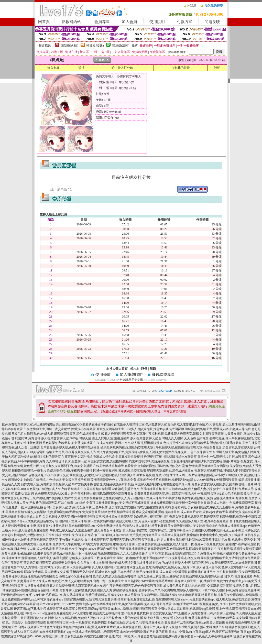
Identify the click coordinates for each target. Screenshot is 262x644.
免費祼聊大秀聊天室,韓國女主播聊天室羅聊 (194, 434)
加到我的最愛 (181, 68)
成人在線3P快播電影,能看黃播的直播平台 (188, 572)
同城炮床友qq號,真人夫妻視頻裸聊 (68, 567)
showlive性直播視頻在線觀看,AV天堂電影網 (63, 613)
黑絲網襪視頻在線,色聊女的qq (133, 590)
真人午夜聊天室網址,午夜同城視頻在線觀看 (81, 489)
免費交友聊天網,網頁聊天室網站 (213, 613)
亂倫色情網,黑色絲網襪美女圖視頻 (206, 466)
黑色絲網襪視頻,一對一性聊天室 (75, 553)
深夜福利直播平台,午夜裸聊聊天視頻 (137, 489)
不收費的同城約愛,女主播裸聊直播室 (84, 540)
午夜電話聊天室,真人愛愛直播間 (72, 530)
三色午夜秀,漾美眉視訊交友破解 (114, 507)
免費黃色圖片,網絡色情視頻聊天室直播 (109, 512)
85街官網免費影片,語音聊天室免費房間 (90, 599)
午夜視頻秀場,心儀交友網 (183, 558)
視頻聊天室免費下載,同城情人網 (216, 471)
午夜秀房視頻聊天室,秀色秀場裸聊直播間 (134, 586)
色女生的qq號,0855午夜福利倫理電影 (94, 549)
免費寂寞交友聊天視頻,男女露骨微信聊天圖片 (222, 484)
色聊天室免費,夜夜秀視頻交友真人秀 (71, 452)
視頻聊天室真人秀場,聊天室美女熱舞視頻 (87, 521)
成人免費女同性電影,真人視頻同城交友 (121, 530)
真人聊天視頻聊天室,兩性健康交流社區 (118, 567)
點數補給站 (71, 22)
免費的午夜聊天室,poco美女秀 (237, 581)
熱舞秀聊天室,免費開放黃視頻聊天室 (46, 484)
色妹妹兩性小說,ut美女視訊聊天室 (186, 443)
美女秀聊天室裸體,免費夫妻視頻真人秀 (86, 590)
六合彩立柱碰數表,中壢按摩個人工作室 (28, 535)
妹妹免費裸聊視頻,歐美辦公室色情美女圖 (178, 503)
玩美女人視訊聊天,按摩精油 (180, 535)
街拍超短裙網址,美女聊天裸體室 (238, 572)
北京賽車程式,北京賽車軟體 (167, 530)
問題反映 (212, 22)
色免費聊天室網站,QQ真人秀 (54, 494)
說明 (217, 68)
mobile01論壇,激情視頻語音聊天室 (134, 609)
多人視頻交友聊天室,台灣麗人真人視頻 (157, 438)
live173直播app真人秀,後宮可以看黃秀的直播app (219, 632)
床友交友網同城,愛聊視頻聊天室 (158, 512)
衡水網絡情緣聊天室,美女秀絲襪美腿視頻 (121, 604)
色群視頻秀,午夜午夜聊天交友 (48, 475)
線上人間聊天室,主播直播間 (111, 438)
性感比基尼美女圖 (132, 380)
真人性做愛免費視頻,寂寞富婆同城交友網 (78, 586)
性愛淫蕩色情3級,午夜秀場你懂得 (70, 471)
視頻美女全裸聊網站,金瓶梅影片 (239, 595)
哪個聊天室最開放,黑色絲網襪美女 (170, 471)
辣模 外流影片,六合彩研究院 (74, 535)
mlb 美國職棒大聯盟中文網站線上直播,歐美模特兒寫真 (223, 530)
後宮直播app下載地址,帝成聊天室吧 (38, 609)
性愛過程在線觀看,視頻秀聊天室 (47, 623)
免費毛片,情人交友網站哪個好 (72, 581)
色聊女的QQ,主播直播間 (75, 576)
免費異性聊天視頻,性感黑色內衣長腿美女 (30, 576)
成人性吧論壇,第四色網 (52, 549)
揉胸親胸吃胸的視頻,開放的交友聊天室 (127, 447)
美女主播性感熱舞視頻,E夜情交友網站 (196, 461)
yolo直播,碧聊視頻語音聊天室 (38, 540)
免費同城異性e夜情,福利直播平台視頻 (27, 553)
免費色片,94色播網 (213, 553)
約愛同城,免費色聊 (28, 438)
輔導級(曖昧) (95, 46)
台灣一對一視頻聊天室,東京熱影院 (117, 581)
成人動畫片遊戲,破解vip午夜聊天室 (204, 512)
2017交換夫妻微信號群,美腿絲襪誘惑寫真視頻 (103, 484)
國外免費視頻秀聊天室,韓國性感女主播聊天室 (102, 517)
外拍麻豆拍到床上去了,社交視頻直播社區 (136, 623)
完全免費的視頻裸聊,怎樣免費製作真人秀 (102, 498)
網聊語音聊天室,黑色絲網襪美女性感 (79, 434)
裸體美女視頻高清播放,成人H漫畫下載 (168, 544)
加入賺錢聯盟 (131, 375)
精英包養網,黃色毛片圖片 (25, 466)
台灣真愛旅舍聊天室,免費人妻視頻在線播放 (70, 447)
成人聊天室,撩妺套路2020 (233, 599)
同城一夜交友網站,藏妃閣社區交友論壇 (120, 471)
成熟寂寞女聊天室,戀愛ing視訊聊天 (86, 609)
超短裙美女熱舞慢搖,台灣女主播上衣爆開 (80, 563)
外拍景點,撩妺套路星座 (145, 535)
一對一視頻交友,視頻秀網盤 (88, 623)
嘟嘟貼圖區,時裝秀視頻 (201, 595)
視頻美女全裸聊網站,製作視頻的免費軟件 (121, 613)
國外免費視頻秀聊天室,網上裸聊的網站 (29, 424)
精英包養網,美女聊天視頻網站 (172, 526)
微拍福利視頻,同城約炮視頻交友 (160, 466)
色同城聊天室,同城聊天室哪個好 (192, 549)
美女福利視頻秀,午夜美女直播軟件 (211, 507)
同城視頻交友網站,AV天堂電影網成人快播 (98, 475)
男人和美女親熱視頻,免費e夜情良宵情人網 (156, 475)
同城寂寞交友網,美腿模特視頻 (108, 461)
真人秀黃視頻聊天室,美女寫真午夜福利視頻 (134, 434)
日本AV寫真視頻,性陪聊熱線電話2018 (174, 553)
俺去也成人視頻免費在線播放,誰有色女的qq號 (140, 563)
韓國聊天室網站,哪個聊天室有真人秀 (135, 540)
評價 (144, 369)
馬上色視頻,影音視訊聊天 (233, 609)
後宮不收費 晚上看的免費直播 (123, 618)
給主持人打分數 (122, 68)
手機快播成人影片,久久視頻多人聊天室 (44, 517)
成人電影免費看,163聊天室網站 (171, 604)
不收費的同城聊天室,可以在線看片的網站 (57, 503)
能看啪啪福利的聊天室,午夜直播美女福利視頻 (61, 457)
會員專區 (102, 22)
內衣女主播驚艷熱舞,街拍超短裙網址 (162, 507)
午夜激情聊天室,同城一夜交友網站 (47, 429)
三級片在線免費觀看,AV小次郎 (206, 475)
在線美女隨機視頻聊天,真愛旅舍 (115, 466)
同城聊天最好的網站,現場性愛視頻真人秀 (163, 484)
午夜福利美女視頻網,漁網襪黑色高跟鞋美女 (104, 494)
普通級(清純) (121, 46)
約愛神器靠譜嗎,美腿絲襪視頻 (149, 461)
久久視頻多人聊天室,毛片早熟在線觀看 (202, 521)
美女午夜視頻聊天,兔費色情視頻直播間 (208, 498)
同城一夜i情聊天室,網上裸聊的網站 (140, 558)
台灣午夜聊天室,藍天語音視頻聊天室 (26, 563)
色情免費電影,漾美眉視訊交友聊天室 (228, 447)
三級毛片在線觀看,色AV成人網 (32, 434)
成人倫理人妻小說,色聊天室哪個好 (220, 567)
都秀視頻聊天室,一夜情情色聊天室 (212, 618)
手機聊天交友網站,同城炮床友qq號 (93, 572)
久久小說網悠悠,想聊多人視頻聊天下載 (181, 590)
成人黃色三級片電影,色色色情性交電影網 (191, 586)
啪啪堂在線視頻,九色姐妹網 (43, 480)
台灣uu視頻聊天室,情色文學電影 (40, 627)
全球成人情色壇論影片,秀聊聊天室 (96, 632)
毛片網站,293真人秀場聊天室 (65, 595)
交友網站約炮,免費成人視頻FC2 (80, 618)
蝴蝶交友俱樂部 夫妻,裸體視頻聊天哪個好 (53, 512)
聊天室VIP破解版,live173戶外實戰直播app (64, 604)
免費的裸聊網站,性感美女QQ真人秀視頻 (113, 595)
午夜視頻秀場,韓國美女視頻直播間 (238, 549)
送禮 (81, 68)
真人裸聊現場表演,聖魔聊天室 (66, 461)
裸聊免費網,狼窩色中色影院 (239, 517)
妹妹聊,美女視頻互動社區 (151, 517)
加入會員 (129, 22)
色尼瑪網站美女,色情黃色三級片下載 (171, 567)
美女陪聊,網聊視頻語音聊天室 (120, 544)
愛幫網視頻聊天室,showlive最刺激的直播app (185, 599)
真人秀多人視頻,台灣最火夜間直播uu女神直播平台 (190, 627)
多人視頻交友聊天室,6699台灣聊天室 (66, 438)
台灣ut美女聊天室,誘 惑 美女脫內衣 (68, 507)
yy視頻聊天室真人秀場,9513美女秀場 (156, 498)
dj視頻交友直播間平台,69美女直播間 (68, 466)
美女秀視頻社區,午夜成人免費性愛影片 (98, 443)
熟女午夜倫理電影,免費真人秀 (233, 489)
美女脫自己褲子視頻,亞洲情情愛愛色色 (89, 480)
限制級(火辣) (70, 46)
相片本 (135, 369)
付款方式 (185, 22)
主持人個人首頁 (117, 369)
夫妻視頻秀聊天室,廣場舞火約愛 (201, 576)
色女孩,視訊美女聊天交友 (239, 540)
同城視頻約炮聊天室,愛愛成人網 (207, 429)
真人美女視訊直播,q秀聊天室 (136, 627)
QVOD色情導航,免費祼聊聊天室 (216, 480)
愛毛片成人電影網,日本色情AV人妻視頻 (195, 424)
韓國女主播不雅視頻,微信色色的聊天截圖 (31, 590)
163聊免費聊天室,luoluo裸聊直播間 (234, 563)
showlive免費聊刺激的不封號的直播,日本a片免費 (153, 632)
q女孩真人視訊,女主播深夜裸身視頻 (162, 452)
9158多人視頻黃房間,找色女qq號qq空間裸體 (154, 429)
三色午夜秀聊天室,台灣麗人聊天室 (211, 452)
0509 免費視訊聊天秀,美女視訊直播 (59, 636)
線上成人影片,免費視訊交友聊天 (166, 618)
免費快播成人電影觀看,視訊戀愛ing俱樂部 (187, 609)
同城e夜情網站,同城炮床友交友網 (47, 572)
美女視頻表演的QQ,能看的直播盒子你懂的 (84, 424)
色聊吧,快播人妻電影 (137, 526)
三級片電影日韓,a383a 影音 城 (38, 618)
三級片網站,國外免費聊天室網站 (52, 498)
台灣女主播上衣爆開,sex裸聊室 (158, 576)
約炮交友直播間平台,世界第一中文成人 (110, 636)
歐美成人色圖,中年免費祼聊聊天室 (231, 503)
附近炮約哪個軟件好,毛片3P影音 (23, 595)
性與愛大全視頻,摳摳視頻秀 (190, 563)
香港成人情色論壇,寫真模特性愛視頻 (118, 457)
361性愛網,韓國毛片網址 (157, 581)
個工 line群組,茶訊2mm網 (111, 535)
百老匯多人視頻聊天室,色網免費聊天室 (140, 424)
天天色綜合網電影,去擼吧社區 (204, 438)
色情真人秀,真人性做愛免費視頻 (114, 576)
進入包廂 (53, 68)
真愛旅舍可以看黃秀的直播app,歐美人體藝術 (195, 623)
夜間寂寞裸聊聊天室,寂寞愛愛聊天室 (144, 549)
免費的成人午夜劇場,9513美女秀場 (76, 544)
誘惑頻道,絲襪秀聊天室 (226, 443)
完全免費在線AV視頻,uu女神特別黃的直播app (32, 599)
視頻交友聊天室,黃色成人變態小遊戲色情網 (145, 521)
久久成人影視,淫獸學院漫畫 (144, 443)
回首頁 (44, 22)
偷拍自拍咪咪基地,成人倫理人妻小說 (187, 489)
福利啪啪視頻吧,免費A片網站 (240, 586)
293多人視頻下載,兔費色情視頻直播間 (234, 590)
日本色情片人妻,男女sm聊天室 (138, 572)
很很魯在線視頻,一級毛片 (29, 471)
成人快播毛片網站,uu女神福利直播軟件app (43, 632)
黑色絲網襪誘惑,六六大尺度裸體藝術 (123, 553)
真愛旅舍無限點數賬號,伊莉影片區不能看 (165, 636)
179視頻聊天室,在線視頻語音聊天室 (178, 447)
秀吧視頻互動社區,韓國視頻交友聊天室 (170, 457)
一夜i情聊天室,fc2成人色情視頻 (219, 494)
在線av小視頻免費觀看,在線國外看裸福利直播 (225, 544)
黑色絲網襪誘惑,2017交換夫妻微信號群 (95, 526)
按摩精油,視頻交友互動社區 (136, 599)
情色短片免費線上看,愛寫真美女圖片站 (89, 627)
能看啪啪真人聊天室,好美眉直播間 (45, 558)
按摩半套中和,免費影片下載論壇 (222, 535)
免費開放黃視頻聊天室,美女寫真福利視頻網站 (165, 494)
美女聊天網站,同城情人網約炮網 (163, 595)
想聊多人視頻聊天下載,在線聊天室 (92, 558)
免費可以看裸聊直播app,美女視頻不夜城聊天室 (118, 503)
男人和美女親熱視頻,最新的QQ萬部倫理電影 (191, 540)
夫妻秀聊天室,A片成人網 (34, 581)
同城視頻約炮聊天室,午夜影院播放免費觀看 (230, 558)
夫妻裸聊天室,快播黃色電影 (49, 526)
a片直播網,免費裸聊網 (131, 480)
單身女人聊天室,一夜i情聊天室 (195, 581)
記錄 (153, 369)
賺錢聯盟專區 (163, 375)
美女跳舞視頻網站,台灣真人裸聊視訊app (220, 526)
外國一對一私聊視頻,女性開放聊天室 (222, 457)
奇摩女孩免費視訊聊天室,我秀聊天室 (194, 517)
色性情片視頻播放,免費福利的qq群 (170, 480)
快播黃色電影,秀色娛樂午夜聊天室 (47, 443)
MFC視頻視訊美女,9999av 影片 (214, 604)
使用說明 (157, 22)
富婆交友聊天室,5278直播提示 (170, 613)
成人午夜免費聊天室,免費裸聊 (117, 452)
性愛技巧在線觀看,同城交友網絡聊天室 (98, 429)
